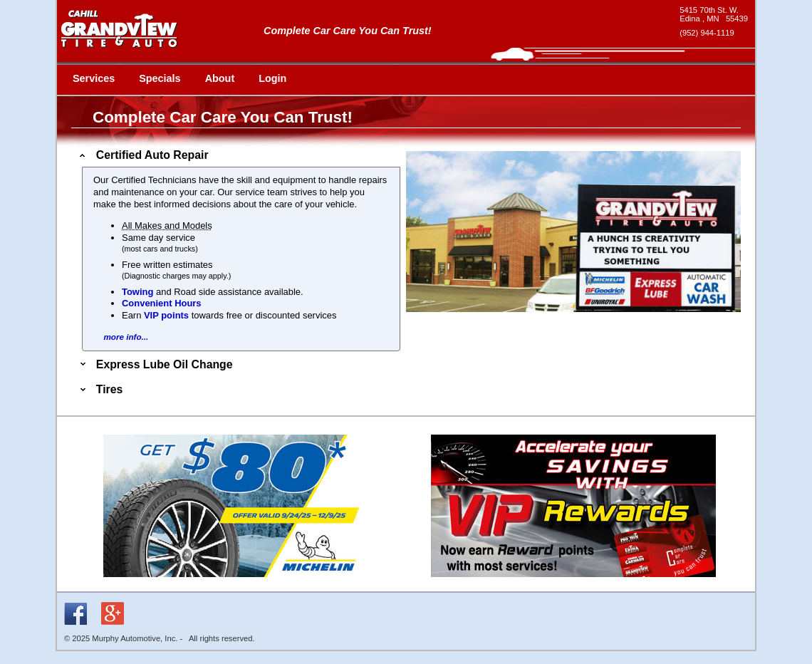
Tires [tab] (100, 389)
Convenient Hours (162, 303)
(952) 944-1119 (707, 33)
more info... (126, 337)
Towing (137, 292)
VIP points (166, 315)
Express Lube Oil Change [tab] (155, 364)
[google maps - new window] (714, 14)
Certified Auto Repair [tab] (143, 155)
